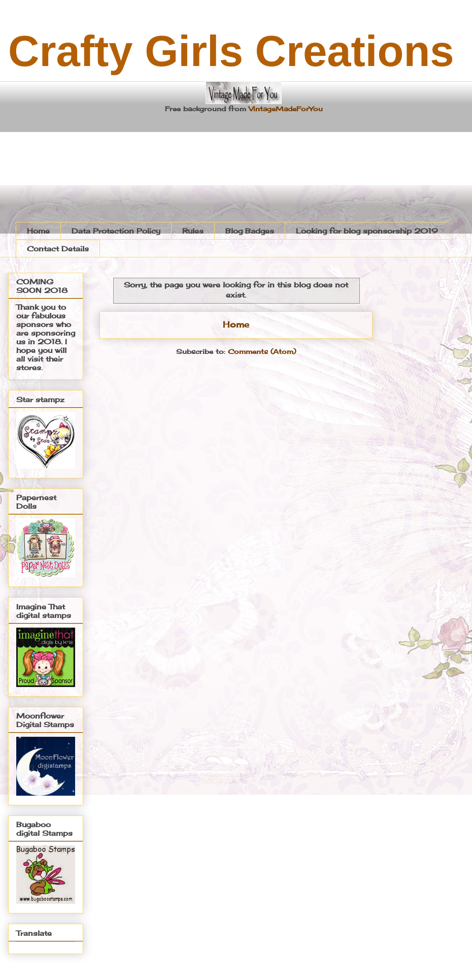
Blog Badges (250, 231)
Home (38, 231)
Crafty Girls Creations (231, 51)
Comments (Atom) (262, 351)
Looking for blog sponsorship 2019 (367, 231)
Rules (193, 231)
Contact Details (58, 249)
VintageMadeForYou (284, 109)
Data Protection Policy (116, 231)
